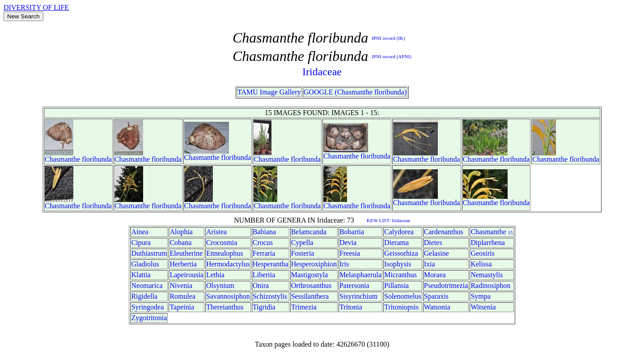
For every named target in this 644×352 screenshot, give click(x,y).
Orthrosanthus (311, 285)
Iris (344, 264)
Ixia (430, 264)
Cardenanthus (444, 232)
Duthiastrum (149, 253)
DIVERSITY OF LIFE (36, 7)
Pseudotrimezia (446, 285)
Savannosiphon (228, 296)
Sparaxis (436, 296)
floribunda (97, 159)
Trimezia (304, 307)
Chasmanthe (62, 159)
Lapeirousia (186, 275)
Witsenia (483, 307)
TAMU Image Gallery (269, 92)
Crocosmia (222, 243)
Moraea (435, 275)
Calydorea (399, 232)
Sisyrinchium (358, 296)
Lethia (215, 275)
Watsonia (437, 307)
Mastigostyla (310, 275)
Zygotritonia (149, 318)
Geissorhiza (401, 253)
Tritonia (351, 307)
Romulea (182, 296)
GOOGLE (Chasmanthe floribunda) (355, 92)
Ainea (140, 232)
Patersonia (354, 285)
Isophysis (398, 264)
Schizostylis (270, 296)
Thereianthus (225, 307)
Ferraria (264, 253)
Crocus (263, 243)
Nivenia (181, 285)
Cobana (180, 243)
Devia (348, 243)
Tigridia (264, 307)
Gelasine (436, 253)
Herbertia (183, 264)
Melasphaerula (360, 275)
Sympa (480, 296)
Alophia (181, 232)
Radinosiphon (490, 285)
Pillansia (396, 285)
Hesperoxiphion (314, 264)
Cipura (141, 243)
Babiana (264, 232)
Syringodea (147, 307)
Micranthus (400, 275)
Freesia (350, 253)
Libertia (264, 275)
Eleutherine (186, 253)
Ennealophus (225, 253)
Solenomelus (403, 296)
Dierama (396, 243)
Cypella (302, 243)
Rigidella (144, 296)
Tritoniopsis (401, 307)
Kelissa (481, 264)
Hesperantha (271, 264)
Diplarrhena (487, 243)
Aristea (216, 232)
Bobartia (352, 232)
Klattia (141, 275)
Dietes (433, 243)
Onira (261, 285)
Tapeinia (182, 307)
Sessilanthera (310, 296)
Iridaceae (322, 72)
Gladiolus (145, 264)
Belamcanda (309, 232)
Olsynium (220, 285)
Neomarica (147, 285)
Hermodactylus (228, 264)
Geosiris (482, 253)
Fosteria (303, 253)
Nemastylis (487, 275)
